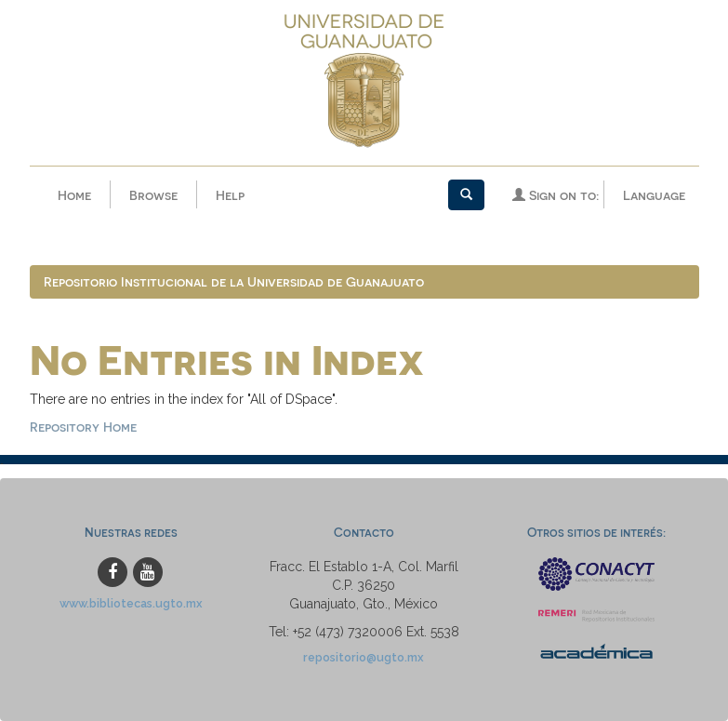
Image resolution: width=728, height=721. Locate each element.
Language (654, 195)
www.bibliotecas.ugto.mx (131, 603)
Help (230, 195)
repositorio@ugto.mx (364, 657)
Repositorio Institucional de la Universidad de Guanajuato (234, 281)
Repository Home (83, 427)
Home (74, 195)
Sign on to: (556, 195)
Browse (153, 195)
